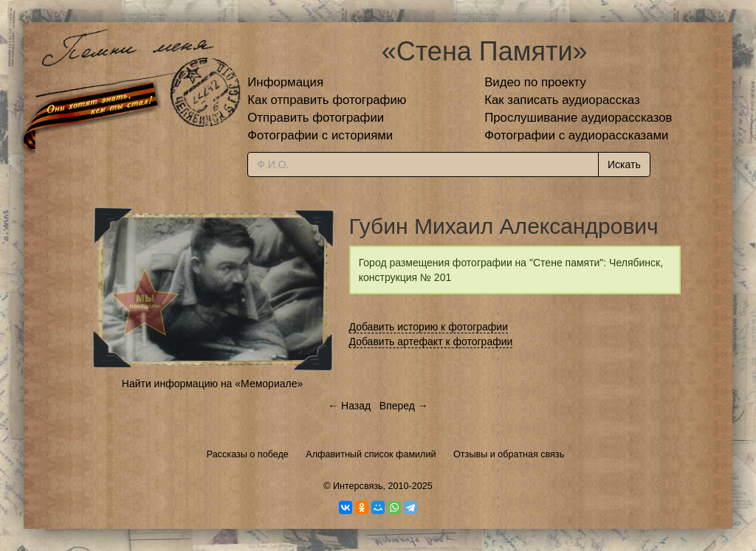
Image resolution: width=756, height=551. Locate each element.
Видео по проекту (535, 82)
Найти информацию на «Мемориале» (212, 384)
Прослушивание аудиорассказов (578, 118)
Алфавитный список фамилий (371, 454)
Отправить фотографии (316, 118)
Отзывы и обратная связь (509, 454)
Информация (285, 82)
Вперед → (404, 406)
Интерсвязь (358, 486)
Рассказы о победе (248, 454)
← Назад (349, 406)
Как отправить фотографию (327, 100)
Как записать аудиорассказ (562, 100)
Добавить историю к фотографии (429, 327)
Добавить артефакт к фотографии (431, 342)
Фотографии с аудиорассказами (576, 135)
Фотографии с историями (320, 135)
